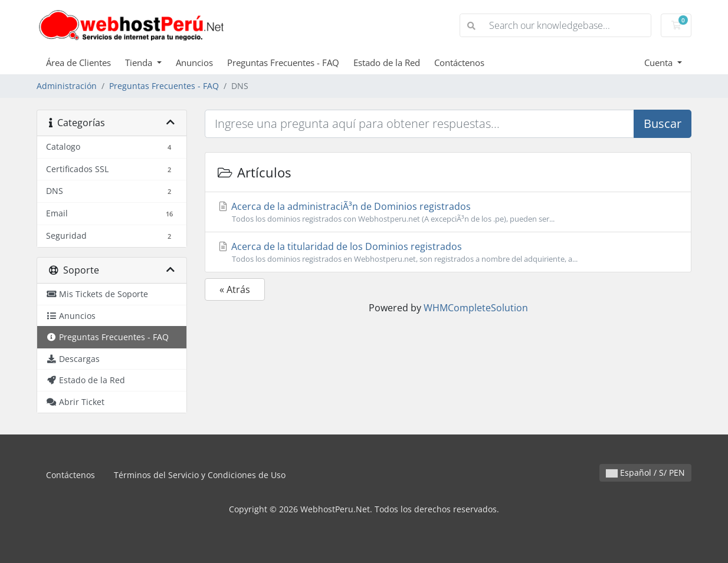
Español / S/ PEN (645, 473)
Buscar (663, 124)
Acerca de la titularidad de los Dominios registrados (448, 252)
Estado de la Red (387, 62)
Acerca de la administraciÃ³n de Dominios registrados (448, 212)
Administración (67, 86)
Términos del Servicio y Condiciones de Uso (200, 475)
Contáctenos (459, 62)
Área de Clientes (78, 62)
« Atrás (235, 289)
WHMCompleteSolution (476, 308)
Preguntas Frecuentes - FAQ (283, 62)
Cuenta (660, 62)
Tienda (140, 62)
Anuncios (194, 62)
